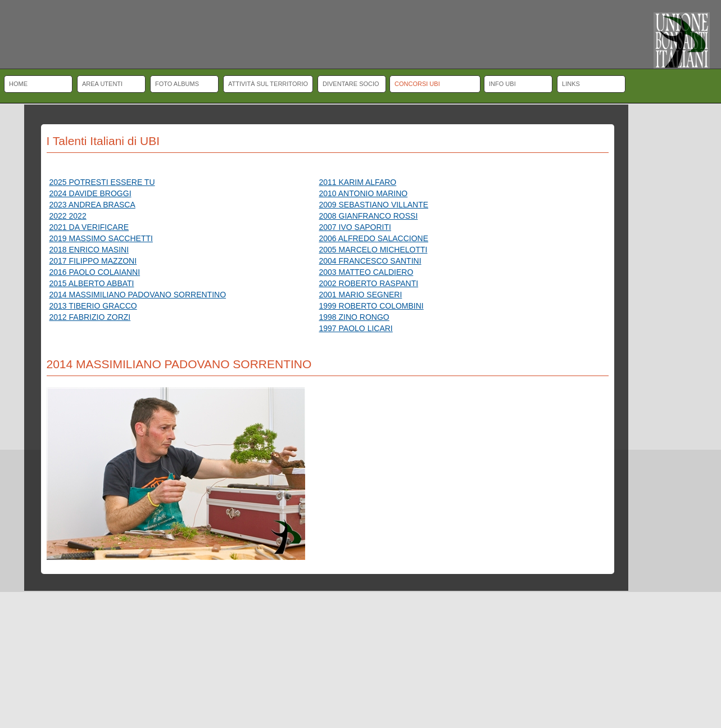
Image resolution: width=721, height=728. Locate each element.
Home (18, 84)
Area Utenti (102, 84)
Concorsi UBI (417, 84)
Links (571, 84)
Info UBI (502, 84)
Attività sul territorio (268, 84)
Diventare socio (351, 84)
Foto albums (177, 84)
